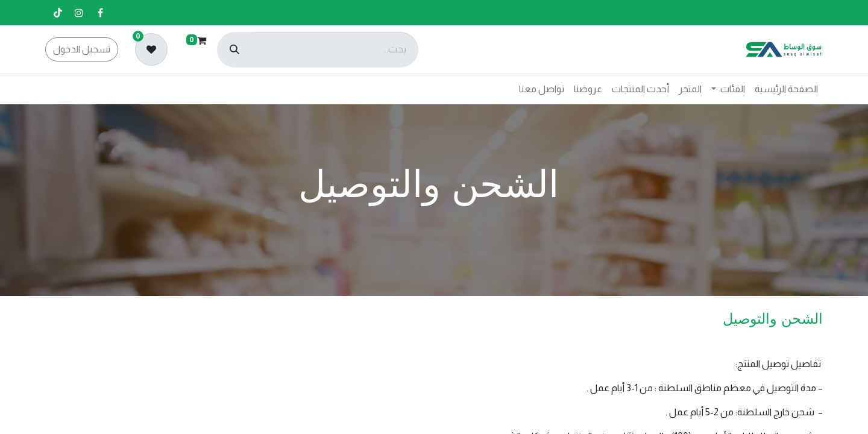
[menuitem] (786, 89)
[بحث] (234, 50)
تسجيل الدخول (82, 49)
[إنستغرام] (79, 13)
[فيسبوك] (100, 13)
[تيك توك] (58, 13)
